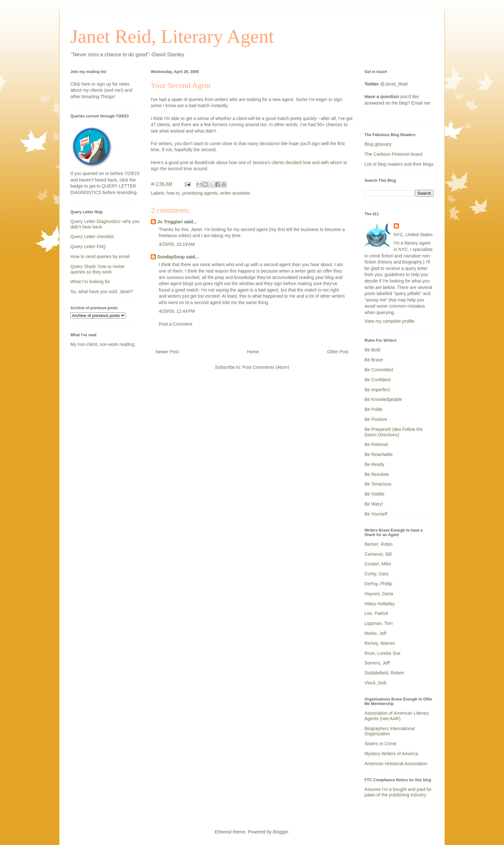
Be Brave (374, 360)
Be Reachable (379, 454)
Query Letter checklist (92, 237)
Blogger (280, 832)
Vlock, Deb (375, 683)
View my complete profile (389, 321)
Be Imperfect (377, 390)
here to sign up (97, 84)
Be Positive (376, 419)
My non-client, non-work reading (102, 344)
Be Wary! (374, 504)
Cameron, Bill (378, 554)
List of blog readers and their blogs (399, 164)
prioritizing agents (200, 193)
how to (173, 193)
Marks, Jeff (375, 633)
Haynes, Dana (379, 594)
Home (253, 352)
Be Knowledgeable (383, 399)
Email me (421, 103)
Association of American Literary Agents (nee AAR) (397, 716)
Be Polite (373, 409)
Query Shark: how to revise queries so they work (98, 269)
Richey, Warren (380, 643)
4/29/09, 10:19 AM (177, 244)
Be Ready (374, 464)
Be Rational (376, 444)
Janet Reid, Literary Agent (172, 36)
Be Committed (379, 370)
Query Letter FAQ (88, 246)
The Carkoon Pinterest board (393, 154)
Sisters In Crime (381, 744)
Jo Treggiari (170, 222)
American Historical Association (396, 764)
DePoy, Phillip (378, 584)
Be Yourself (376, 514)
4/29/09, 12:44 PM (177, 311)
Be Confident (378, 380)
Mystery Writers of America (391, 754)
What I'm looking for (90, 282)
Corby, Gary (376, 574)
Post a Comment (175, 324)
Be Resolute (377, 474)
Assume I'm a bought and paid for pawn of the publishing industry (398, 792)
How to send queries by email (100, 256)
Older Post (338, 352)
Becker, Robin (378, 544)
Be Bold (372, 350)
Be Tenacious (378, 484)
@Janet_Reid (394, 84)
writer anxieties (235, 193)
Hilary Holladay (380, 604)
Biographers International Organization (390, 731)
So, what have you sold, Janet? (102, 292)
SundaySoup (171, 257)
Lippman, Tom (379, 623)
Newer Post (167, 352)
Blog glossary (378, 144)
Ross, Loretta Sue (382, 653)
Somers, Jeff (377, 663)
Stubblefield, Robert (384, 673)
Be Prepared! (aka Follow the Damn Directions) (394, 432)
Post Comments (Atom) (266, 367)
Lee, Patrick (376, 613)
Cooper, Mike (378, 564)
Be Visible (374, 494)
